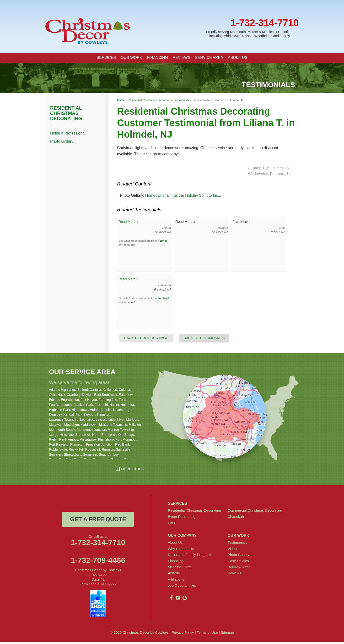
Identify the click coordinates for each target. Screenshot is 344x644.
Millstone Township (113, 426)
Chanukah (236, 518)
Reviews (234, 575)
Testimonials (238, 544)
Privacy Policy (183, 634)
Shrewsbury (73, 456)
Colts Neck (57, 397)
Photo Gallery (62, 143)
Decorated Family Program (189, 557)
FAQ (172, 524)
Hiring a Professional (68, 135)
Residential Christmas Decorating (66, 115)
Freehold (163, 300)
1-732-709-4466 (98, 562)
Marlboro (133, 421)
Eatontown (127, 397)
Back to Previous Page (146, 340)
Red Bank (122, 446)
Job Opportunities (182, 587)
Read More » (128, 224)
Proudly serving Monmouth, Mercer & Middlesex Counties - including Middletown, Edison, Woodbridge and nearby (250, 34)
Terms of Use (207, 634)
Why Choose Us (181, 550)
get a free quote (98, 521)
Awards (174, 575)
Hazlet (114, 406)
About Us (175, 544)
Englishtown (70, 401)
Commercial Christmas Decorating (255, 512)
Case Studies (238, 563)
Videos (233, 550)
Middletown (89, 426)
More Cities (132, 471)
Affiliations (176, 581)
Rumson (108, 451)
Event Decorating (182, 518)
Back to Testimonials (204, 340)
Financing (176, 563)
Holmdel (163, 242)
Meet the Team (180, 569)
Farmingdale (108, 401)
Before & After (239, 569)
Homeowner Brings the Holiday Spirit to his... (183, 197)
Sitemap (227, 634)
